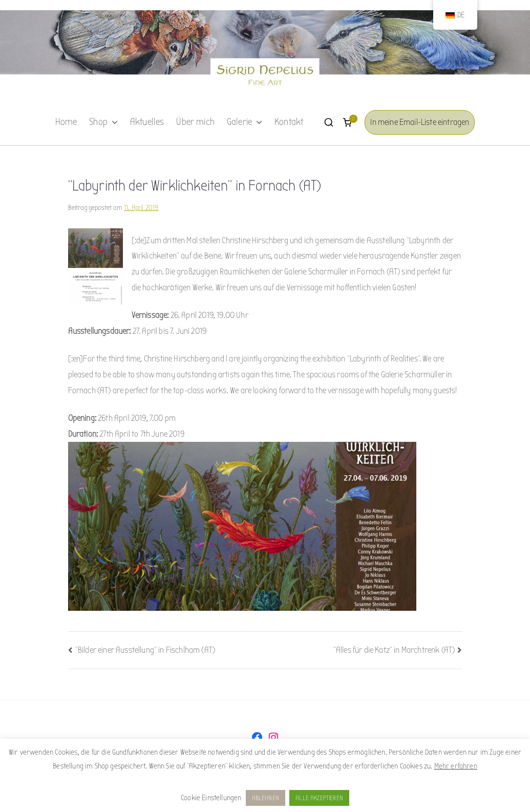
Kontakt (289, 122)
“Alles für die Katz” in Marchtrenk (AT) (394, 650)
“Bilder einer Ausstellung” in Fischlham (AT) (145, 650)
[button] (113, 122)
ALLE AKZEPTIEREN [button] (319, 798)
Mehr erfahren (456, 766)
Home (66, 122)
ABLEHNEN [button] (266, 798)
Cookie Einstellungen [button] (211, 798)
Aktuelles (147, 122)
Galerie (245, 122)
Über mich (195, 122)
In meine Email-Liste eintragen (420, 122)
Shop (103, 122)
